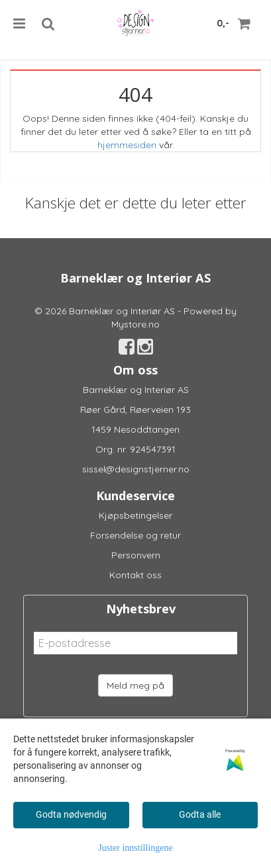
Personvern (136, 555)
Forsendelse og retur (135, 535)
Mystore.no (135, 324)
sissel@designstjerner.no (136, 469)
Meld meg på (135, 685)
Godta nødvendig (71, 814)
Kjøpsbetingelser (135, 515)
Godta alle (200, 814)
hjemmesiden (127, 145)
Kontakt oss (135, 575)
